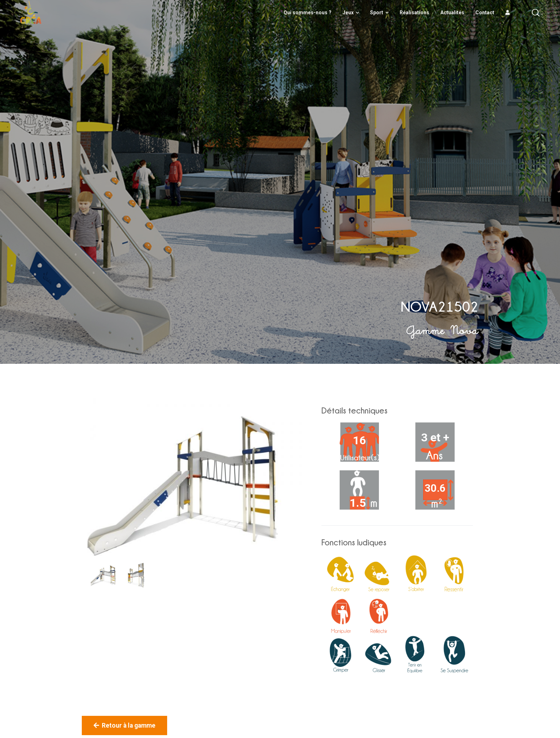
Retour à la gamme (124, 725)
